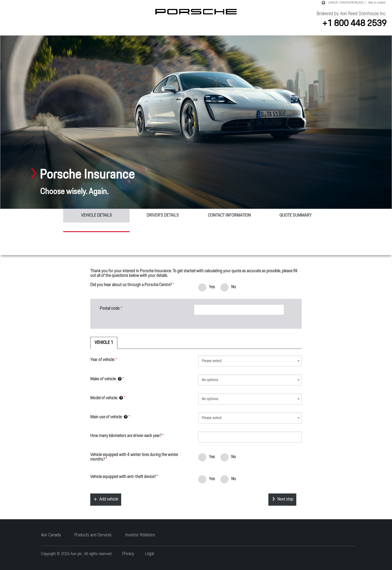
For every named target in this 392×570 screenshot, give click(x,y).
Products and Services (93, 535)
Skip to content (377, 3)
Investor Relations (140, 535)
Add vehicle (109, 499)
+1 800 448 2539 (354, 23)
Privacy (128, 554)
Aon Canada (51, 535)
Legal (150, 554)
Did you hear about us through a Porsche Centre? (131, 284)
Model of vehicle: (107, 398)
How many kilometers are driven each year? (126, 435)
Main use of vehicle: (109, 417)
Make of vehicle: (106, 379)
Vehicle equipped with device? (123, 476)
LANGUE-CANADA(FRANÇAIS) (346, 3)
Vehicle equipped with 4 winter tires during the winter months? (134, 457)
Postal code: (110, 308)
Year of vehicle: (103, 359)
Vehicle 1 (104, 343)
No (228, 287)
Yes (207, 287)
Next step (285, 499)
